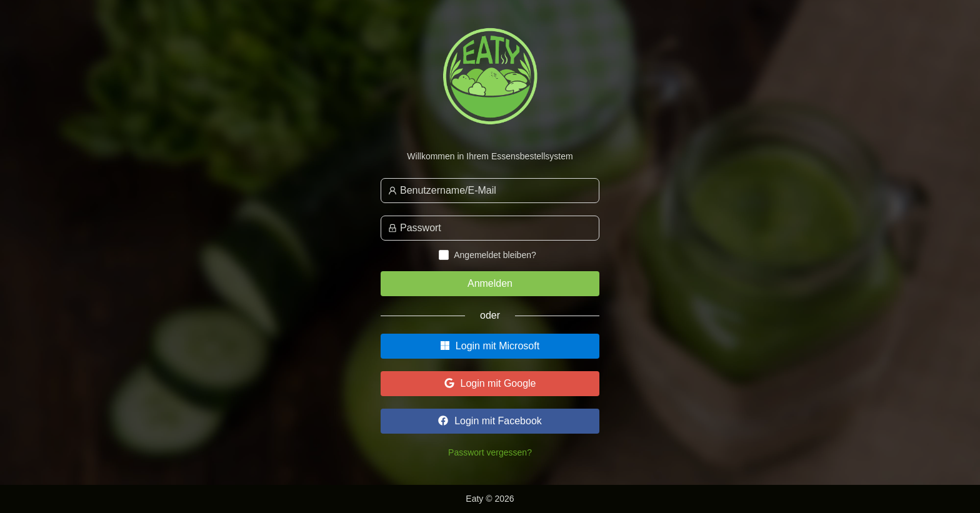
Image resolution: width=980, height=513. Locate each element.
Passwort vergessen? (490, 452)
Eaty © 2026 (490, 499)
